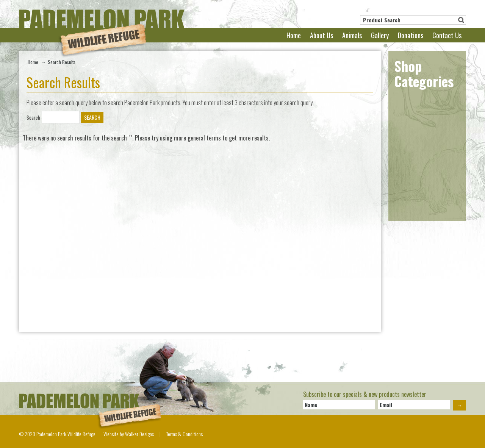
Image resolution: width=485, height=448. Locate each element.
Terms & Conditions (185, 434)
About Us (322, 35)
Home (294, 35)
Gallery (380, 35)
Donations (411, 35)
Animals (352, 35)
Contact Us (447, 35)
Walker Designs (139, 434)
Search (461, 20)
